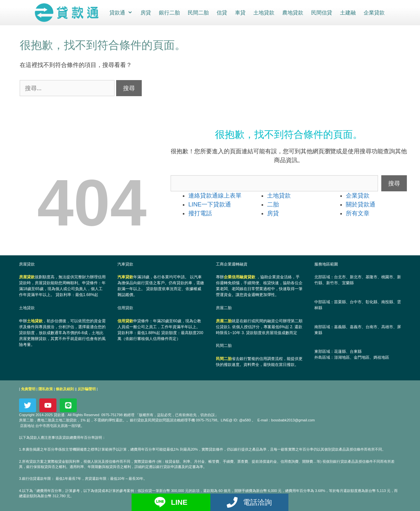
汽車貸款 (125, 277)
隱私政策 (46, 389)
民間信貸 (321, 12)
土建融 (347, 12)
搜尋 (394, 183)
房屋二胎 (224, 321)
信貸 (221, 12)
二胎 (273, 204)
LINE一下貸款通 (210, 204)
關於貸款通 (361, 204)
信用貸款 (125, 321)
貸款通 (123, 12)
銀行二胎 (169, 12)
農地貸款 (292, 12)
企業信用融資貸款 (240, 277)
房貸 (145, 12)
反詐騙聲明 (87, 389)
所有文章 (358, 213)
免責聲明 (28, 389)
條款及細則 (65, 389)
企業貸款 (374, 12)
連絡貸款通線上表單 (215, 195)
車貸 (240, 12)
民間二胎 (198, 12)
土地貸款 (263, 12)
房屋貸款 (27, 277)
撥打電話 (200, 213)
